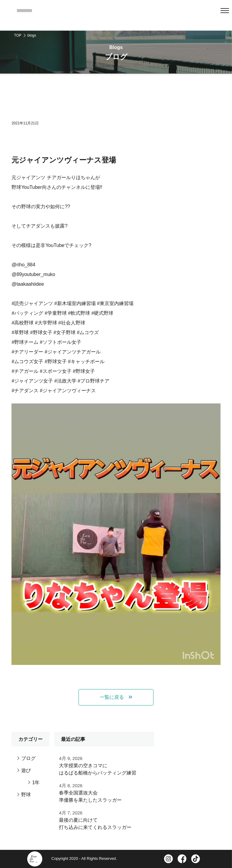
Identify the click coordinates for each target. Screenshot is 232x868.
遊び (26, 770)
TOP (18, 35)
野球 (26, 795)
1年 (36, 783)
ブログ (28, 758)
